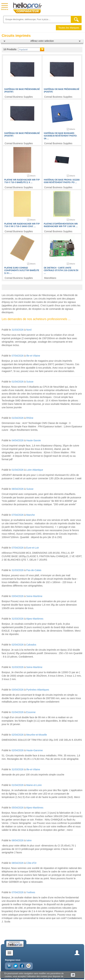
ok (73, 975)
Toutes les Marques (69, 28)
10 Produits (10, 49)
